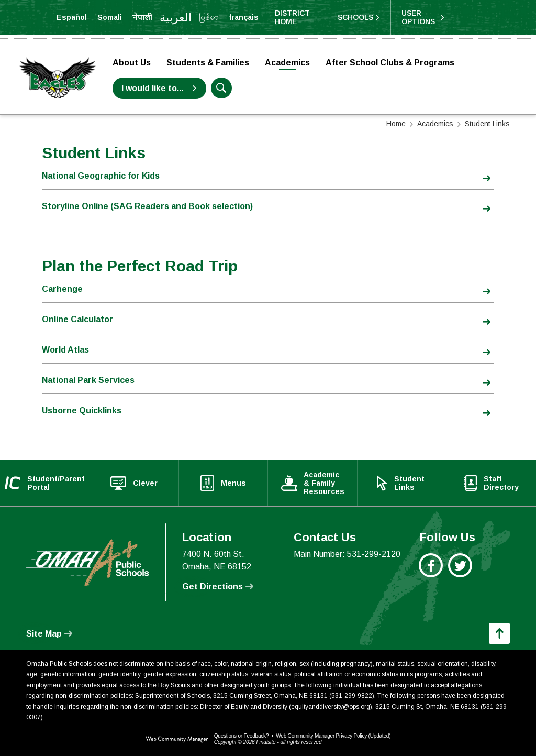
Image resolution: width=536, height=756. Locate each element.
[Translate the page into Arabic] (176, 17)
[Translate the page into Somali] (110, 17)
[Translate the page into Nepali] (142, 17)
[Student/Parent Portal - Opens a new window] (45, 483)
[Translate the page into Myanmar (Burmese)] (209, 17)
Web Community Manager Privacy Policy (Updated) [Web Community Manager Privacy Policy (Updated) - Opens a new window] (333, 736)
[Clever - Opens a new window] (135, 483)
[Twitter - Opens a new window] (460, 571)
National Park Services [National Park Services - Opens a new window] (88, 380)
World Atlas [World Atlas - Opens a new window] (65, 350)
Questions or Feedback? (242, 736)
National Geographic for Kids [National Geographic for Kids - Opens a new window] (101, 176)
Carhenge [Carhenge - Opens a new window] (62, 289)
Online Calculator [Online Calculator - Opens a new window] (77, 319)
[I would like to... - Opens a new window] (159, 88)
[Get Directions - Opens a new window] (218, 587)
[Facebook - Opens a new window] (431, 571)
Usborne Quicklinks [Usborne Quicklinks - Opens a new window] (82, 410)
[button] (359, 17)
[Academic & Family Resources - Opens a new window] (313, 483)
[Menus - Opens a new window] (224, 483)
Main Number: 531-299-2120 (347, 554)
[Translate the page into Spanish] (72, 17)
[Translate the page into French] (244, 17)
